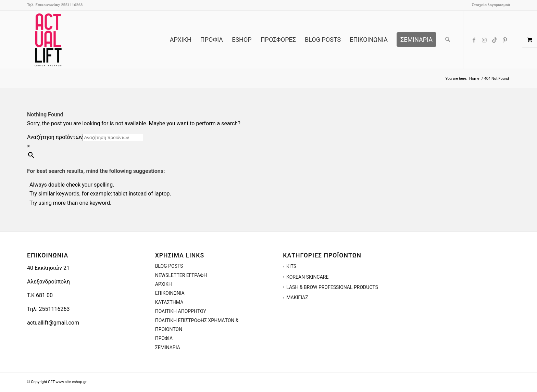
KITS (291, 266)
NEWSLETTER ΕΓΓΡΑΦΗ (181, 275)
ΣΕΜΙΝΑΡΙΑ (168, 347)
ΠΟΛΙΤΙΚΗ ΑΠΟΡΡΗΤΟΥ (181, 311)
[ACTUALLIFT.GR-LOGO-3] (48, 40)
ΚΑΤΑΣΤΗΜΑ (169, 302)
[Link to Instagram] (484, 39)
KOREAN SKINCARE (307, 277)
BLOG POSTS (169, 266)
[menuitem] (489, 5)
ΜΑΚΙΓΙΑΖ (297, 298)
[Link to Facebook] (474, 39)
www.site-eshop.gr (71, 382)
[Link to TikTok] (495, 39)
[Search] (448, 40)
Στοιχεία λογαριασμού (491, 5)
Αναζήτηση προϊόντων (55, 137)
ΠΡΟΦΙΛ (164, 338)
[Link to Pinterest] (505, 39)
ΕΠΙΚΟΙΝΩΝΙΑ (170, 293)
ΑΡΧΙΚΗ (164, 284)
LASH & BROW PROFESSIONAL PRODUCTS (332, 287)
